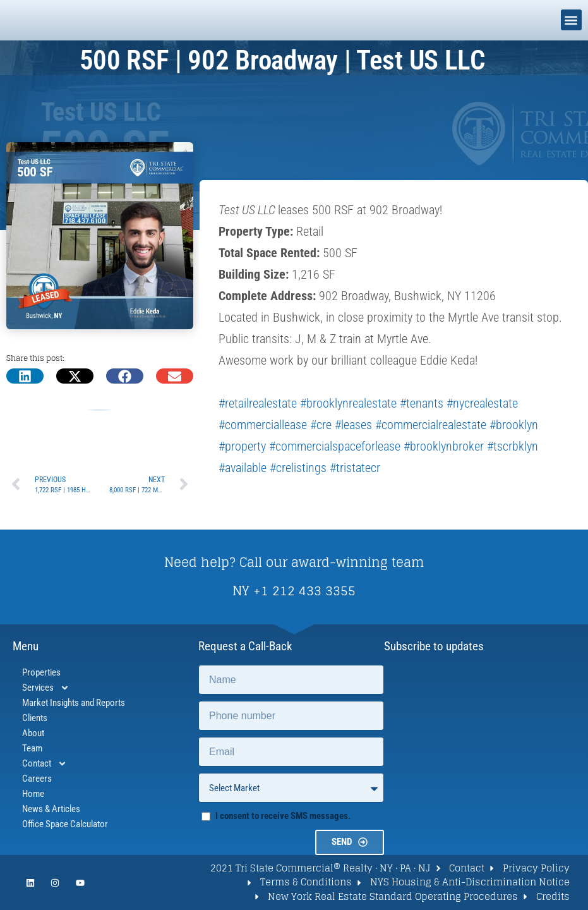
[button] (571, 20)
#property (242, 446)
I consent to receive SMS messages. (283, 816)
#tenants (422, 403)
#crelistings (298, 468)
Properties (41, 672)
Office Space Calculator (65, 824)
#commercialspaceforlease (335, 446)
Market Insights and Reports (74, 703)
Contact (45, 763)
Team (32, 748)
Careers (37, 779)
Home (33, 794)
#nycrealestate (482, 403)
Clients (35, 718)
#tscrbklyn (513, 446)
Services (46, 688)
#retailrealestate (258, 403)
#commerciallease (263, 425)
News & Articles (51, 809)
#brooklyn (514, 425)
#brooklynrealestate (348, 403)
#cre (321, 425)
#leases (353, 425)
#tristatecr (355, 468)
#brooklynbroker (444, 446)
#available (243, 468)
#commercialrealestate (431, 425)
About (33, 733)
